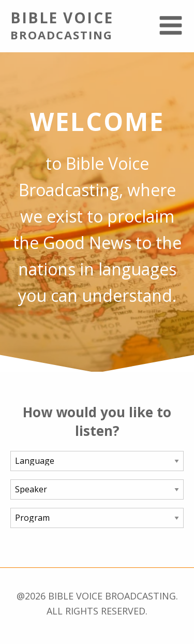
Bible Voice (73, 25)
